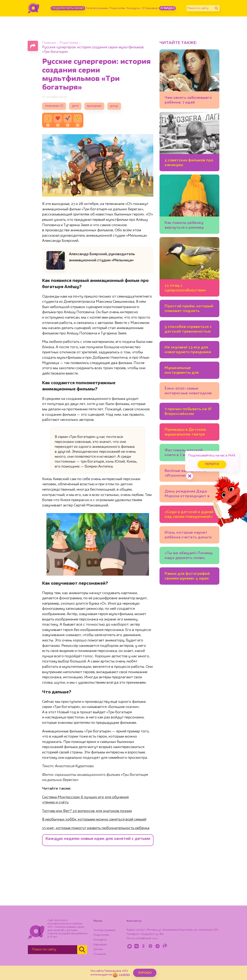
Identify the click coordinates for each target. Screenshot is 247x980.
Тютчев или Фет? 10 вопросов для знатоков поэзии (87, 811)
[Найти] (216, 8)
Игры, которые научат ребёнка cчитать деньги (188, 535)
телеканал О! (54, 106)
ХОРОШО (145, 973)
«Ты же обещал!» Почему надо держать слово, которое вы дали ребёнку (189, 556)
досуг (114, 106)
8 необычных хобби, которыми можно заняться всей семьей (94, 819)
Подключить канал (68, 8)
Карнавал (100, 945)
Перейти (212, 464)
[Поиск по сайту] (200, 8)
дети (75, 106)
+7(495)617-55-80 (152, 934)
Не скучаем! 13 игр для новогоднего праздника (188, 350)
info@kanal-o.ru (147, 938)
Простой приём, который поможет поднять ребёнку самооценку (189, 309)
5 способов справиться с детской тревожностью (188, 329)
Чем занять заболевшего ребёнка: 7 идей (188, 100)
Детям (98, 949)
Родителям (117, 8)
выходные (94, 106)
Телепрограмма (97, 8)
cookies (124, 975)
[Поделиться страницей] (33, 46)
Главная (49, 43)
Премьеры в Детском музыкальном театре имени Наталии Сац (185, 433)
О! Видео (167, 8)
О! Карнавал (150, 8)
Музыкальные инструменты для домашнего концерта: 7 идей (187, 371)
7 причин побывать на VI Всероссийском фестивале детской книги (188, 412)
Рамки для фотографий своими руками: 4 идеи (187, 576)
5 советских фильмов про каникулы (189, 163)
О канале (100, 954)
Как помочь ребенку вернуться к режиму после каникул (184, 226)
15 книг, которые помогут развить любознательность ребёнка (96, 828)
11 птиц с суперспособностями (185, 288)
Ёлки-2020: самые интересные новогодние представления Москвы (188, 392)
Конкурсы (133, 8)
